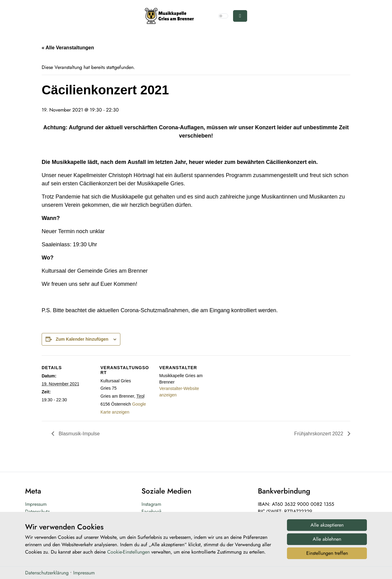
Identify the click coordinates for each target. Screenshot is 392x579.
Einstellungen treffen (327, 555)
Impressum (36, 504)
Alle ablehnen (327, 541)
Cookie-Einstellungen (128, 554)
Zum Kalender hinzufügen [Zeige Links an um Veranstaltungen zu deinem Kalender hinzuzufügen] (82, 339)
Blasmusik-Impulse (79, 434)
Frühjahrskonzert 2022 (319, 434)
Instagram (151, 504)
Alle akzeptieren (327, 526)
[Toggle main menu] (240, 16)
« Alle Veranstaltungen (68, 48)
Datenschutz (37, 511)
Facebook (152, 511)
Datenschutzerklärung (47, 574)
